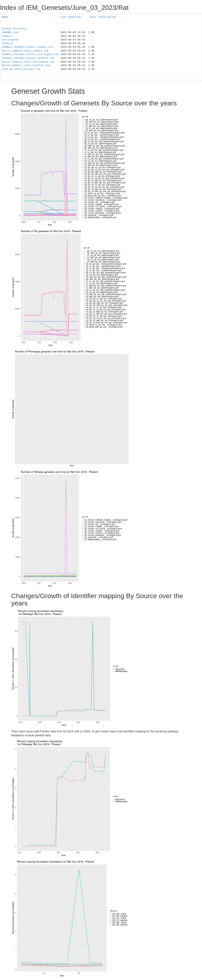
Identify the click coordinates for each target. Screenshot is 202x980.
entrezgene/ (11, 40)
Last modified (71, 17)
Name (5, 17)
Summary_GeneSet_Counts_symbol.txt (28, 47)
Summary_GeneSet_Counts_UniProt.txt (28, 58)
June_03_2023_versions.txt (21, 69)
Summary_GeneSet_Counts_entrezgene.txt (31, 54)
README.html (11, 33)
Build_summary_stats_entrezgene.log (28, 62)
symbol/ (8, 36)
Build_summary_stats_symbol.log (25, 51)
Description (108, 17)
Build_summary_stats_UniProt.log (26, 66)
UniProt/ (8, 44)
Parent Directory (14, 29)
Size (93, 17)
